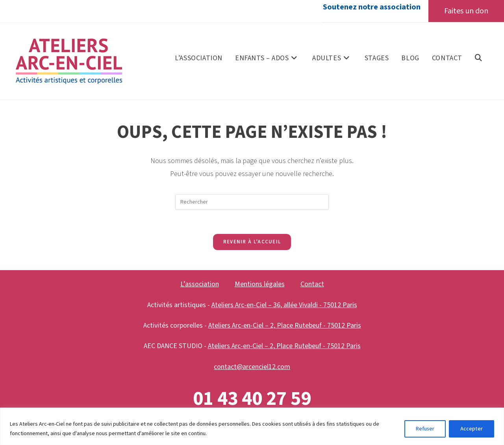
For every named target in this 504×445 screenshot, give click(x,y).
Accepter (472, 429)
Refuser (425, 429)
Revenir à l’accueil (252, 242)
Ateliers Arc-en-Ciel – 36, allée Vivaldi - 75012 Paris (284, 305)
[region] (252, 426)
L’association (200, 284)
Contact (312, 284)
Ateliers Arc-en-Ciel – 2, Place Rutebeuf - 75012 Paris (285, 325)
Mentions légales (260, 284)
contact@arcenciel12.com (252, 367)
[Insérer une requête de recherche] (252, 202)
